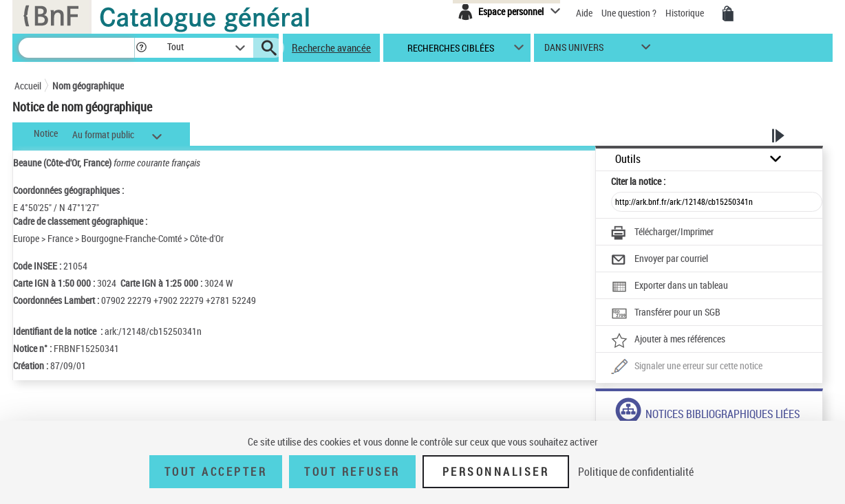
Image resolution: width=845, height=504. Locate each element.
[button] (141, 48)
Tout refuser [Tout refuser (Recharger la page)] (352, 472)
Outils (628, 159)
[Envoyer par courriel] (660, 260)
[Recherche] (76, 48)
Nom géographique (88, 86)
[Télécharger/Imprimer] (662, 233)
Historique (686, 13)
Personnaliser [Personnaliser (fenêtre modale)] (496, 472)
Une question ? (629, 13)
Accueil (28, 86)
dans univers (574, 51)
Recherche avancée (331, 47)
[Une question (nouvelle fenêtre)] (687, 367)
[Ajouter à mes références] (668, 340)
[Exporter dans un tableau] (670, 287)
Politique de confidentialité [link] (636, 472)
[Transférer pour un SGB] (666, 314)
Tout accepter (216, 472)
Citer (638, 181)
